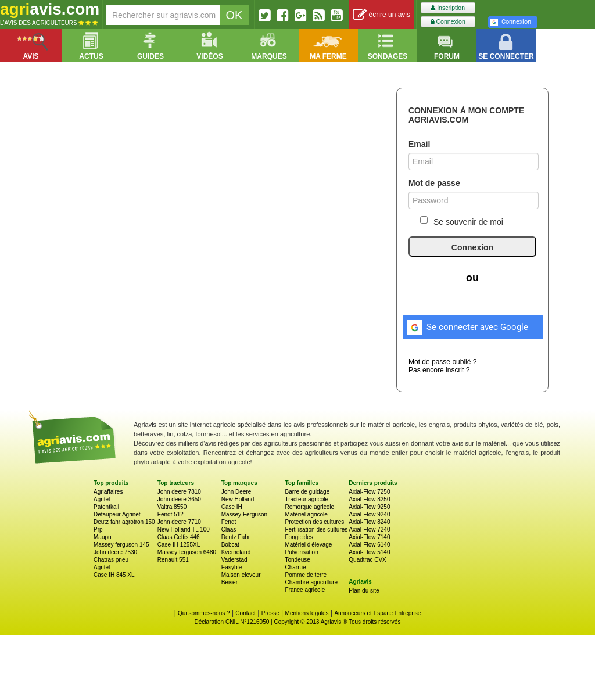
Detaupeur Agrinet (117, 514)
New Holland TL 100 (184, 530)
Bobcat (230, 545)
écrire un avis (381, 15)
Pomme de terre (306, 575)
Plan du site (364, 590)
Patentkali (106, 507)
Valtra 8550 (172, 507)
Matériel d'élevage (308, 545)
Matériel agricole (306, 514)
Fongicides (299, 537)
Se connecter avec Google (466, 325)
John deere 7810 (179, 492)
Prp (98, 530)
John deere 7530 (115, 552)
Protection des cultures (314, 522)
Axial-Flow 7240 (369, 530)
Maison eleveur (241, 575)
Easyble (232, 567)
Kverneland (236, 552)
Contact (245, 613)
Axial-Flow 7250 (369, 492)
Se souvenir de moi (462, 221)
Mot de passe (434, 183)
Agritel (102, 499)
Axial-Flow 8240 (369, 522)
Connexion (448, 22)
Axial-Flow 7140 (369, 537)
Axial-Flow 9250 (369, 507)
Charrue (295, 567)
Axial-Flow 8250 (369, 499)
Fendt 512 (171, 514)
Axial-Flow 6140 (369, 545)
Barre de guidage (307, 492)
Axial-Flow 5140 (369, 552)
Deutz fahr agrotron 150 (124, 522)
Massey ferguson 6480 (187, 552)
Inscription (448, 8)
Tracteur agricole (307, 499)
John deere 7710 (179, 522)
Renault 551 (173, 560)
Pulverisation (301, 552)
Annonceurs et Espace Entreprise (377, 613)
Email (419, 144)
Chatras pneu (111, 560)
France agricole (305, 590)
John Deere (236, 492)
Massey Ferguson (244, 514)
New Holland (238, 499)
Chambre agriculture (311, 582)
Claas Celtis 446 (179, 537)
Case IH (232, 507)
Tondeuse (297, 560)
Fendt (229, 522)
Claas (229, 530)
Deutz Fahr (236, 537)
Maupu (103, 537)
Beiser (230, 582)
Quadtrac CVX (367, 560)
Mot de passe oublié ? (442, 362)
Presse (270, 613)
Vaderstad (234, 560)
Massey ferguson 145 (121, 545)
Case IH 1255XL (179, 545)
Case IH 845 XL (114, 575)
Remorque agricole (309, 507)
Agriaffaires (108, 492)
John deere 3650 (179, 499)
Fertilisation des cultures (316, 530)
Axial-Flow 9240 (369, 514)
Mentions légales (307, 613)
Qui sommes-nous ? (204, 613)
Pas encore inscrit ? (439, 370)
